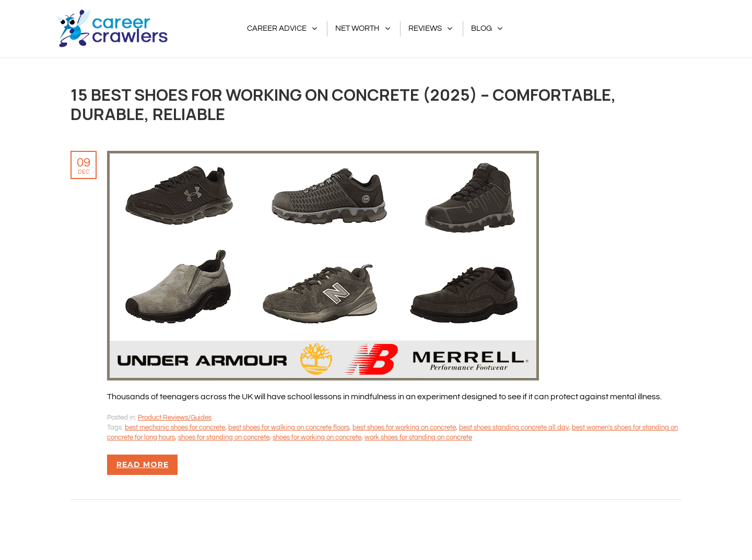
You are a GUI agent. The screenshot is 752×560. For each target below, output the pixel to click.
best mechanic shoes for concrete (175, 427)
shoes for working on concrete (317, 437)
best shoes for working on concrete (404, 427)
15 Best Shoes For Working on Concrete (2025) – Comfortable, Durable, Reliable (343, 104)
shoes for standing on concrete (224, 437)
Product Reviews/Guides (175, 418)
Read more (143, 464)
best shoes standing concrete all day (514, 427)
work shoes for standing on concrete (418, 437)
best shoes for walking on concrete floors (289, 427)
